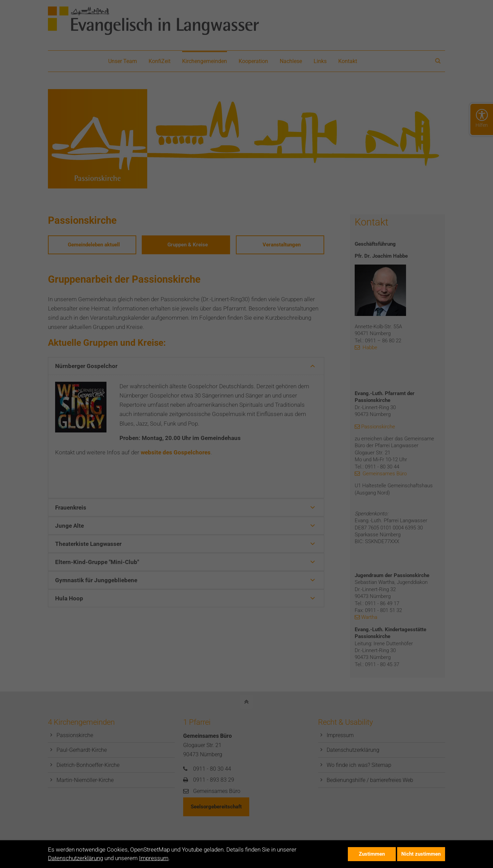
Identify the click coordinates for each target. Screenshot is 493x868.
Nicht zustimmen (421, 854)
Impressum (154, 858)
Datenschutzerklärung (75, 858)
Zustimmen (372, 854)
